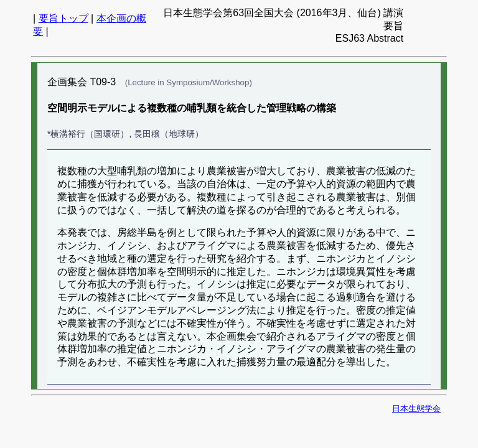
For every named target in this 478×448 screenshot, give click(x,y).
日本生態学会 (416, 408)
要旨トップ (63, 18)
